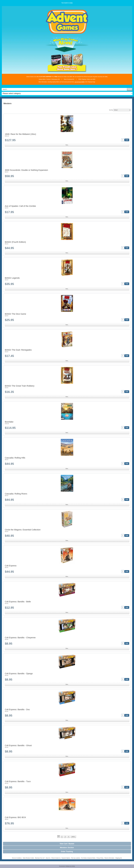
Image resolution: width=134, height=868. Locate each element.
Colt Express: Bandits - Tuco (18, 781)
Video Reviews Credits (28, 858)
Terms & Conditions (17, 858)
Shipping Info (119, 858)
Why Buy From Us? (40, 858)
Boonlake (9, 422)
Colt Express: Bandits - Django (19, 674)
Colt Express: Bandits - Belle (18, 602)
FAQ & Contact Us (56, 858)
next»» (73, 837)
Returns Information (109, 858)
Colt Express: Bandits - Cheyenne (20, 638)
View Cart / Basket (67, 844)
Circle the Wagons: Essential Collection (23, 530)
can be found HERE (79, 82)
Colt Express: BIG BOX (15, 817)
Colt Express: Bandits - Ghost (18, 745)
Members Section (67, 848)
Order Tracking (67, 852)
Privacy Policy (100, 858)
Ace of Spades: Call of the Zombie (20, 206)
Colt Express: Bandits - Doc (17, 709)
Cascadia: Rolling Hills (15, 458)
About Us (48, 858)
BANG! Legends (12, 278)
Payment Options (66, 858)
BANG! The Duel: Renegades (18, 350)
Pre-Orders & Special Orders (88, 858)
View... (67, 145)
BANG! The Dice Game (15, 314)
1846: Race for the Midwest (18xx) (20, 134)
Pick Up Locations (76, 858)
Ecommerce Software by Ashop (67, 866)
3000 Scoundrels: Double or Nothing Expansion (26, 170)
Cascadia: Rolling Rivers (16, 494)
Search (130, 89)
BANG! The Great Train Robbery (20, 386)
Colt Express (11, 566)
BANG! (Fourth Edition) (15, 242)
